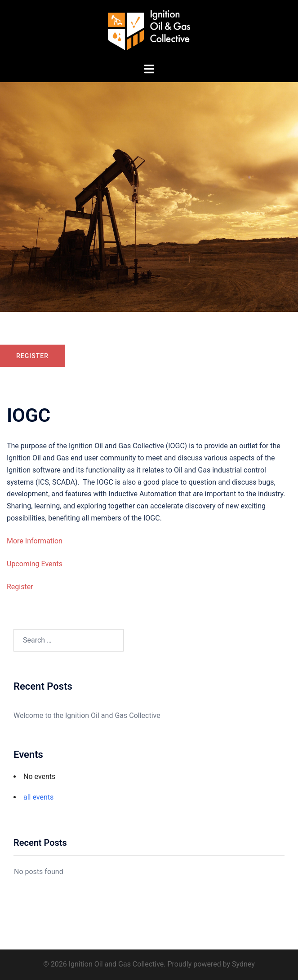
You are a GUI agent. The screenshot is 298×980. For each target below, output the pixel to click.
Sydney (243, 964)
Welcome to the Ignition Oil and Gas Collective (87, 715)
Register (32, 356)
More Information (35, 541)
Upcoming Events (35, 564)
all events (38, 797)
